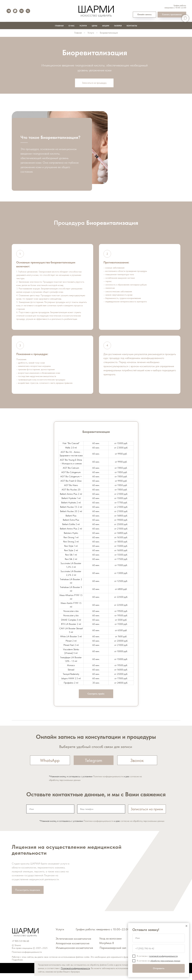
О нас (72, 26)
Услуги (83, 26)
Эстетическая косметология (73, 945)
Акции (106, 26)
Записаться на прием (147, 816)
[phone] (101, 816)
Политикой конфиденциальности (75, 968)
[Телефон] (28, 11)
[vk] (22, 11)
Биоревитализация (109, 33)
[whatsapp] (15, 11)
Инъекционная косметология (74, 955)
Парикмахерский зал (113, 955)
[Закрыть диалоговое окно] (186, 926)
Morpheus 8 (107, 950)
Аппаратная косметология (73, 950)
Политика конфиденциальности (27, 959)
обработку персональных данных (165, 961)
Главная (59, 26)
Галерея (118, 26)
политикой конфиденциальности (163, 956)
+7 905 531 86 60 (20, 948)
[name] (50, 816)
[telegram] (9, 11)
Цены (94, 26)
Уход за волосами (110, 945)
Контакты (132, 26)
